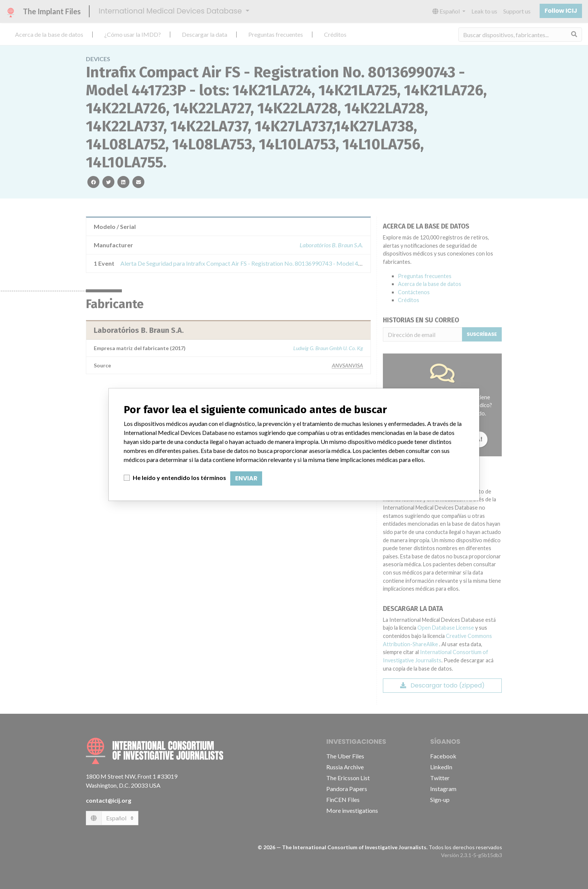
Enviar (246, 478)
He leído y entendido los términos (179, 478)
